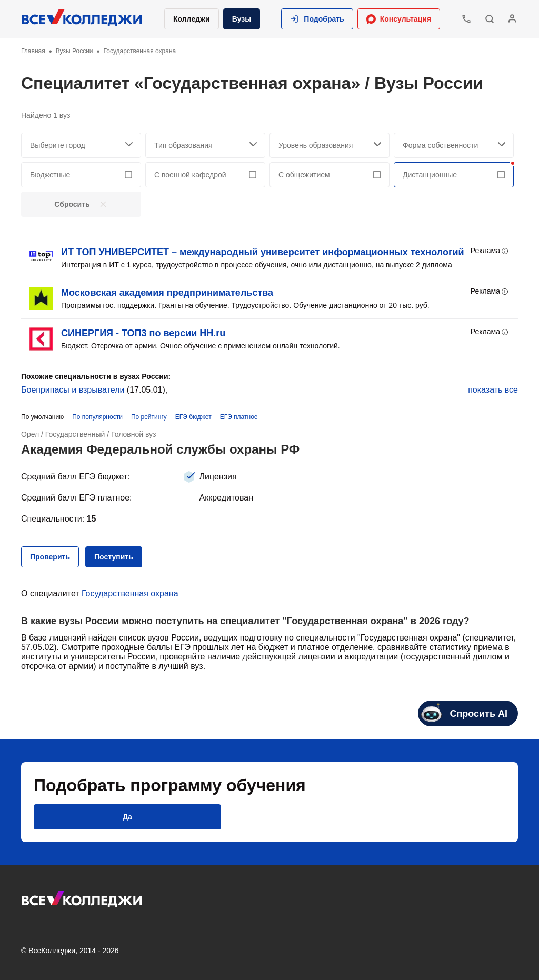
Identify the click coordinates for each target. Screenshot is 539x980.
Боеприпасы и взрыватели (73, 390)
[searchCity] (81, 145)
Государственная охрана (130, 593)
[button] (317, 19)
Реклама (490, 251)
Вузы (242, 19)
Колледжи (192, 19)
